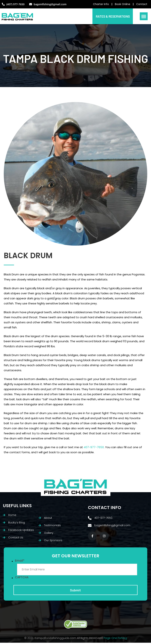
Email (20, 562)
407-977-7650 (94, 448)
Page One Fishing (115, 639)
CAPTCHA (22, 578)
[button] (144, 17)
